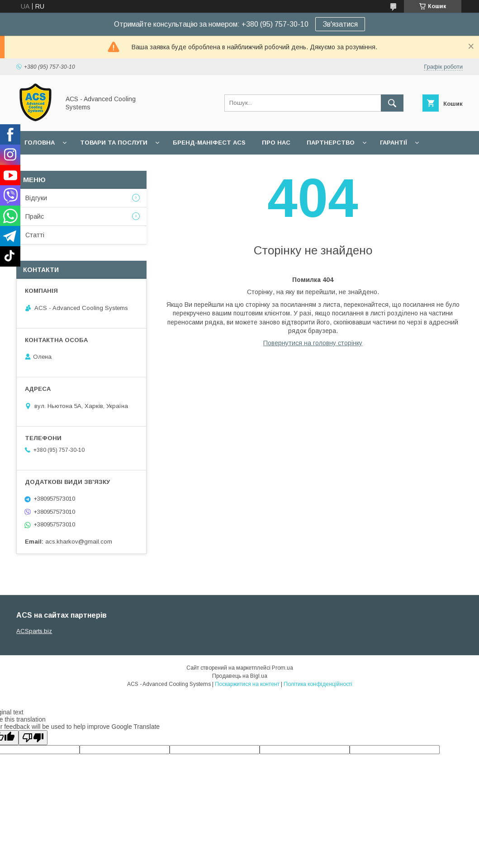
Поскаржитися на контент (247, 684)
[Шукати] (392, 103)
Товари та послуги (114, 143)
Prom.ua (282, 668)
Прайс (35, 216)
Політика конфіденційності (318, 684)
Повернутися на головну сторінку (313, 343)
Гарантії (394, 143)
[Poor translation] (33, 738)
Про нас (276, 143)
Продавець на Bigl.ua (240, 676)
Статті (35, 235)
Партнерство (331, 143)
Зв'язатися (340, 24)
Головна (40, 143)
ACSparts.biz (34, 631)
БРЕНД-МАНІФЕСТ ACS (209, 143)
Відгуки (36, 198)
